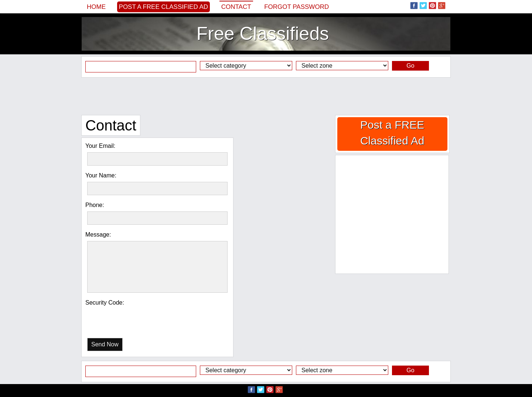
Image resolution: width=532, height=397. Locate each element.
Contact (236, 7)
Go (410, 66)
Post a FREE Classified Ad (164, 7)
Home (96, 7)
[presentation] (125, 317)
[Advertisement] (266, 96)
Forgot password (296, 7)
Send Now (105, 344)
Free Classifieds (263, 34)
